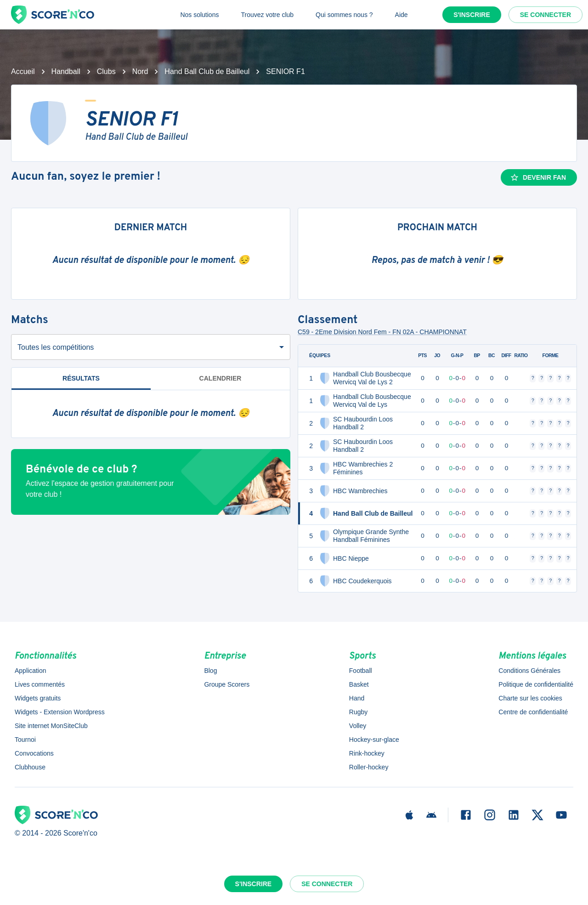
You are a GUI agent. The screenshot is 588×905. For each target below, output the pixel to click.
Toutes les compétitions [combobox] (56, 347)
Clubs (106, 71)
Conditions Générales (529, 671)
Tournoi (25, 740)
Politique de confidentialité (536, 684)
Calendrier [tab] (220, 378)
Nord (140, 71)
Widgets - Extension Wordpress (60, 712)
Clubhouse (30, 767)
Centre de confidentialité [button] (533, 712)
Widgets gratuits (38, 698)
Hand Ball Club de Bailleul (207, 71)
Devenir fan (538, 177)
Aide (401, 15)
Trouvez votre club (267, 15)
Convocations (34, 753)
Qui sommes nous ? (344, 15)
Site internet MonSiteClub (51, 726)
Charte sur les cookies (530, 698)
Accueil (23, 71)
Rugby (358, 712)
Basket (359, 684)
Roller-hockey (369, 767)
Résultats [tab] (81, 382)
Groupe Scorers (227, 684)
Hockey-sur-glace (374, 740)
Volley (358, 726)
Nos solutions (199, 15)
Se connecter (546, 15)
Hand (357, 698)
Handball (66, 71)
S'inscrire (472, 15)
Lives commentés (40, 684)
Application (31, 671)
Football (361, 671)
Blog (210, 671)
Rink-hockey (367, 753)
